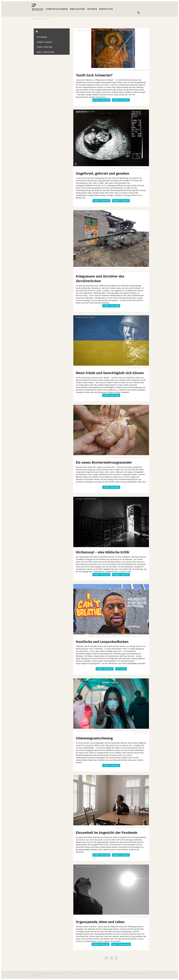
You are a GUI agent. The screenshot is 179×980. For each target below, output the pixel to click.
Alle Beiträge (42, 37)
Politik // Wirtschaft (45, 47)
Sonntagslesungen (57, 9)
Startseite (36, 19)
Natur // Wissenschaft (45, 52)
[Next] (116, 958)
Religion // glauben (44, 42)
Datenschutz (133, 974)
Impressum (143, 974)
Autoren (92, 9)
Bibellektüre (78, 9)
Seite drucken (102, 974)
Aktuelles (38, 9)
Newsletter (106, 9)
